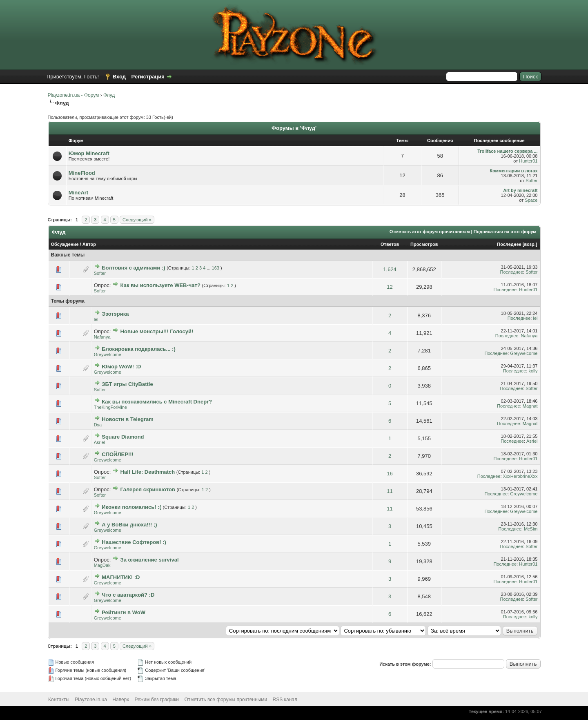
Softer (531, 181)
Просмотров (424, 244)
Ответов (390, 244)
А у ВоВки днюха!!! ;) (129, 525)
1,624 (390, 269)
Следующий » (137, 220)
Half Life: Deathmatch (148, 472)
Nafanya (102, 337)
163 (216, 268)
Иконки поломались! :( (131, 507)
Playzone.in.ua (91, 700)
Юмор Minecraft (89, 153)
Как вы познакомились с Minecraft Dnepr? (157, 402)
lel (96, 319)
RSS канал (285, 700)
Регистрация (148, 77)
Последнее (509, 244)
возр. (530, 244)
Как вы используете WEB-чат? (160, 285)
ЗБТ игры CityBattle (127, 384)
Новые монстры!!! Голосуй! (157, 331)
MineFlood (82, 173)
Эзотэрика (115, 314)
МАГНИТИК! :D (121, 577)
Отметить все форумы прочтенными (226, 700)
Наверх (121, 700)
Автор (89, 244)
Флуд (109, 95)
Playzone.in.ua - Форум (73, 95)
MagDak (102, 565)
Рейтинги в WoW (124, 612)
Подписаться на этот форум (505, 232)
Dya (98, 425)
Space (531, 200)
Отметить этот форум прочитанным (430, 232)
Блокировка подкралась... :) (138, 349)
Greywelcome (108, 354)
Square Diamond (123, 437)
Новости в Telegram (128, 419)
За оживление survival (150, 560)
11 (390, 491)
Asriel (100, 442)
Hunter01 (528, 161)
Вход (119, 77)
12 (390, 287)
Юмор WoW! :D (121, 367)
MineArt (78, 193)
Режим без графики (157, 700)
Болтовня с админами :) (133, 268)
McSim (531, 529)
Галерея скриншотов (148, 489)
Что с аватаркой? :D (128, 595)
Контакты (59, 700)
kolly (533, 371)
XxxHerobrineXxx (520, 476)
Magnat (530, 406)
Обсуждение (65, 244)
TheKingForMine (110, 407)
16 (390, 474)
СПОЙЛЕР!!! (118, 454)
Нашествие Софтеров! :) (134, 542)
